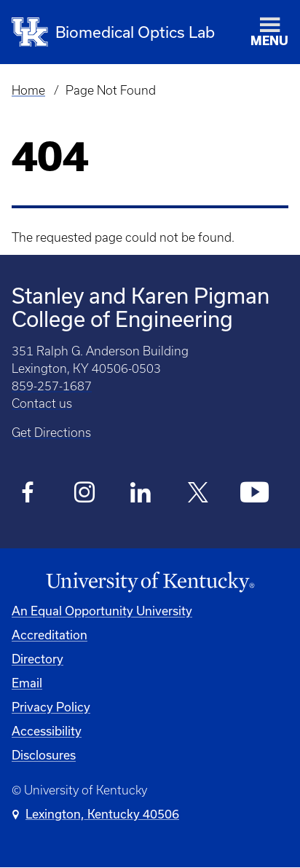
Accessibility (47, 731)
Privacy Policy (51, 707)
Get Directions (51, 433)
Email (27, 683)
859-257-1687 (52, 386)
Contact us (42, 403)
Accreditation (50, 635)
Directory (37, 659)
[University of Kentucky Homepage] (150, 582)
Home (28, 90)
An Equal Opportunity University (102, 611)
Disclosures (44, 755)
